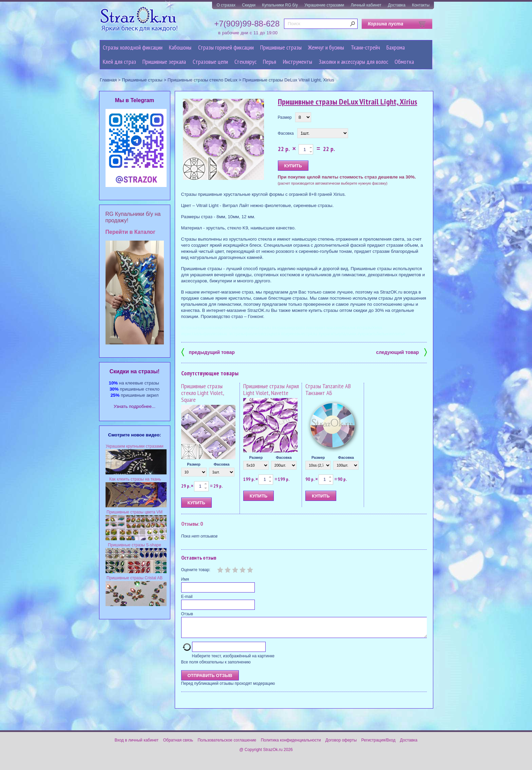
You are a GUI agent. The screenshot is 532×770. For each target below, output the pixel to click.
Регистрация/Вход (378, 744)
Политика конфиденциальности (291, 744)
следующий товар (402, 352)
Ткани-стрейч (365, 47)
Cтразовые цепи (210, 62)
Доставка (397, 5)
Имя (185, 579)
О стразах (226, 5)
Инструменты (298, 62)
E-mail (187, 597)
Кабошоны (180, 47)
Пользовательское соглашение (227, 744)
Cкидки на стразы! (135, 371)
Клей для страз (119, 62)
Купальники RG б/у (280, 5)
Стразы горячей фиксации (226, 47)
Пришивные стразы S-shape (135, 545)
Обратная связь (178, 744)
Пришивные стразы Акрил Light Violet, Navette (271, 389)
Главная (108, 80)
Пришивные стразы (281, 47)
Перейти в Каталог (130, 232)
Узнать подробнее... (135, 406)
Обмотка (404, 62)
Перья (270, 62)
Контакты (421, 5)
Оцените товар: (196, 570)
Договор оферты (341, 744)
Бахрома (396, 47)
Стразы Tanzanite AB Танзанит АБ (328, 389)
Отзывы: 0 (192, 524)
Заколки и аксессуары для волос (353, 62)
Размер (285, 117)
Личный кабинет (366, 5)
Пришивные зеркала (164, 62)
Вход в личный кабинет (137, 744)
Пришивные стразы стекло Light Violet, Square (203, 393)
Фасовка (286, 133)
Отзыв (187, 614)
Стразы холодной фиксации (133, 47)
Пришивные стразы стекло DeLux (203, 80)
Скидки (249, 5)
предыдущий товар (208, 352)
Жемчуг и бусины (326, 47)
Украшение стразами (324, 5)
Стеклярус (245, 62)
